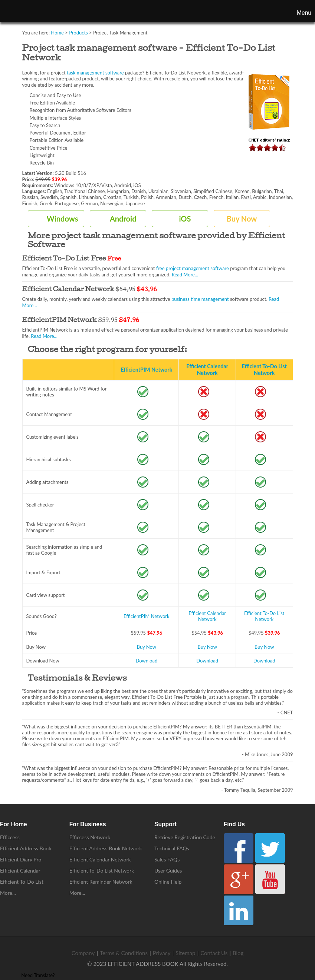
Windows (63, 219)
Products (78, 33)
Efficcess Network (90, 837)
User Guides (168, 871)
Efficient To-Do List (22, 882)
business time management (200, 299)
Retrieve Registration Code (185, 837)
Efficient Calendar (20, 871)
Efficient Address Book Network (106, 848)
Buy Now (242, 219)
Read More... (185, 275)
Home (57, 33)
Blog (238, 953)
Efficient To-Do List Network (264, 370)
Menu (304, 13)
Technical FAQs (172, 848)
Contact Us (214, 953)
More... (8, 893)
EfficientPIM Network (146, 370)
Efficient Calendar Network (207, 370)
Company (83, 953)
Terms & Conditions (124, 953)
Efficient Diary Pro (21, 859)
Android (123, 219)
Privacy (162, 953)
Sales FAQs (167, 859)
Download (146, 661)
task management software (95, 73)
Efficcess (10, 837)
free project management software (193, 268)
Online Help (168, 882)
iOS (185, 219)
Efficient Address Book (26, 848)
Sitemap (185, 953)
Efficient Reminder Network (101, 882)
